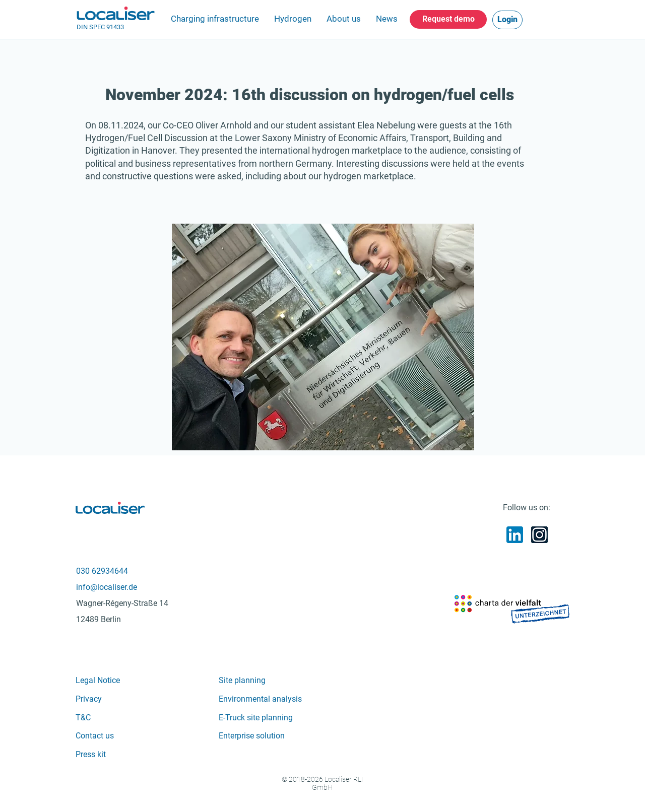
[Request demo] (448, 19)
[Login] (507, 20)
